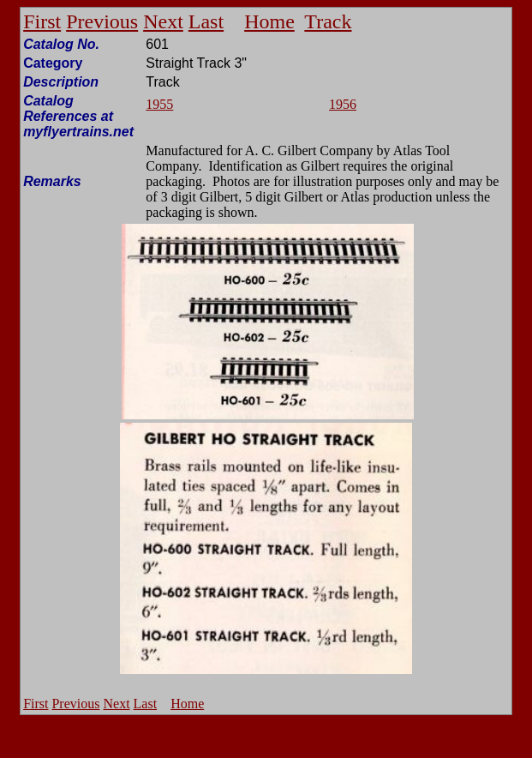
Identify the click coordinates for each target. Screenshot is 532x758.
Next (163, 21)
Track (328, 21)
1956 (343, 104)
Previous (102, 21)
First (42, 21)
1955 (159, 104)
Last (206, 21)
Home (269, 21)
